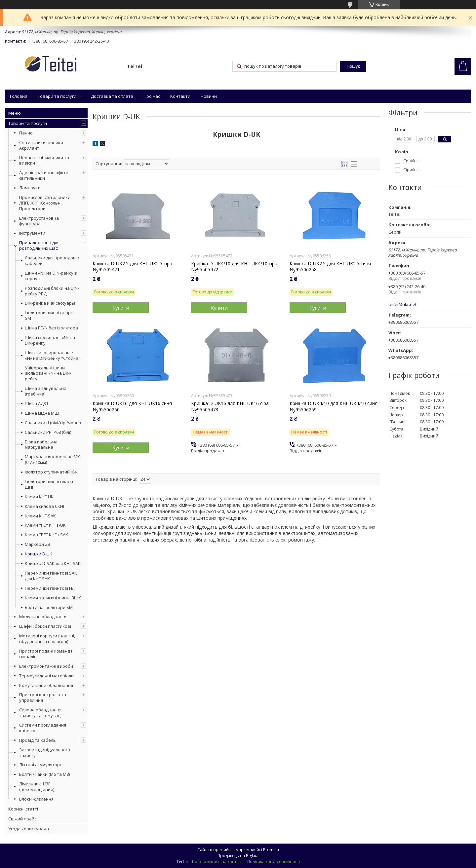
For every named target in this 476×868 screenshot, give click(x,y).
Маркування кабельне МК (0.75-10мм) (52, 460)
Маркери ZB (38, 544)
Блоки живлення (36, 799)
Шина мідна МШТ (43, 413)
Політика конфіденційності (274, 862)
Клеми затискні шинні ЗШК (53, 598)
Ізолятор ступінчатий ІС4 (51, 472)
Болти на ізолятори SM (49, 607)
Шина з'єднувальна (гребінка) (46, 391)
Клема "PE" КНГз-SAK (46, 535)
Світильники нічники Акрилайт (41, 145)
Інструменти (32, 233)
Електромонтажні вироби (46, 666)
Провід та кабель (38, 740)
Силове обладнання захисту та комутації (41, 713)
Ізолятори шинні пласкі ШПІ (49, 484)
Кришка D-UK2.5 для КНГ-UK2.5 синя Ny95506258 (330, 267)
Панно (26, 133)
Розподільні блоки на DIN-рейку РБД (52, 291)
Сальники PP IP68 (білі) (48, 432)
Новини (209, 96)
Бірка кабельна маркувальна (41, 445)
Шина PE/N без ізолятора (51, 328)
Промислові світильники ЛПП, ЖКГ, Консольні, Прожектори (45, 203)
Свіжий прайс (22, 819)
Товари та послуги (57, 96)
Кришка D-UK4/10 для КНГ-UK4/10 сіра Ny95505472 (234, 267)
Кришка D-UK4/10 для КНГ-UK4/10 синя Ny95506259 (334, 406)
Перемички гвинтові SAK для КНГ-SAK (51, 576)
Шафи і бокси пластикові (45, 626)
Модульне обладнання (43, 617)
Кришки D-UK (39, 554)
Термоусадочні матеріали (46, 676)
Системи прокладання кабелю (43, 728)
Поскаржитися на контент (218, 862)
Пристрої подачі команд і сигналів (46, 654)
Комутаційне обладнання (46, 685)
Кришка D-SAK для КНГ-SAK (53, 564)
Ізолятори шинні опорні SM (50, 316)
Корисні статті (23, 809)
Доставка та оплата (112, 96)
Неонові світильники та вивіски (44, 160)
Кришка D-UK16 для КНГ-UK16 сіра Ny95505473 (230, 406)
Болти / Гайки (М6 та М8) (44, 774)
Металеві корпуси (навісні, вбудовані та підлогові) (47, 639)
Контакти (180, 96)
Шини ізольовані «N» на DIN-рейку (50, 340)
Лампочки (30, 188)
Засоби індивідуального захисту (45, 753)
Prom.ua (271, 850)
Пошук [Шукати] (353, 66)
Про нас (152, 96)
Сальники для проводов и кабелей (52, 261)
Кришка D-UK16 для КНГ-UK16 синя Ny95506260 (132, 406)
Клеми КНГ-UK (39, 497)
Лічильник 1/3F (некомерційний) (37, 787)
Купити (121, 308)
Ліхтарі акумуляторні (41, 765)
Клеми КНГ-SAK (40, 516)
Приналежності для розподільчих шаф (39, 245)
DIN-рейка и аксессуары (50, 303)
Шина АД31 (37, 404)
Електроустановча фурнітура (39, 221)
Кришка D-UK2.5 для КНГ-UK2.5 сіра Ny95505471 (132, 267)
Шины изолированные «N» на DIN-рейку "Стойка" (53, 356)
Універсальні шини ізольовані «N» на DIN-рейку (48, 374)
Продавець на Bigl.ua (238, 856)
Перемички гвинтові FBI (50, 588)
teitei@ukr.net (402, 304)
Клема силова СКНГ (45, 506)
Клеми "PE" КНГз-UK (45, 525)
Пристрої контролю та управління (43, 697)
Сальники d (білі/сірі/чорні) (53, 423)
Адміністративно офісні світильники (43, 175)
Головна (19, 96)
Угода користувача (29, 829)
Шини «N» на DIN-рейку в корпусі (51, 276)
